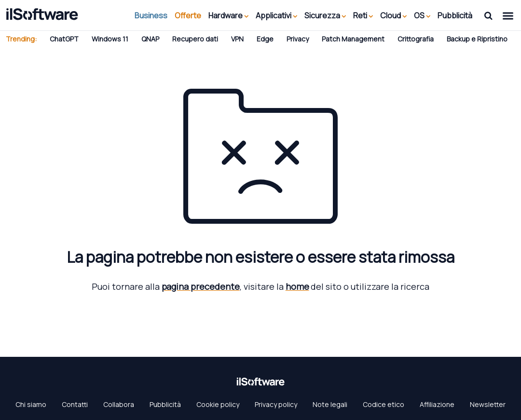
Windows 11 (110, 39)
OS (422, 15)
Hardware (228, 15)
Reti (363, 15)
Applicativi (276, 15)
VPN (237, 39)
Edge (265, 39)
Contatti (75, 404)
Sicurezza (325, 15)
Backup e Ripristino (477, 39)
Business (151, 15)
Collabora (119, 404)
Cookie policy (218, 404)
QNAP (150, 39)
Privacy (298, 39)
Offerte (188, 15)
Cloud (393, 15)
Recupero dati (195, 39)
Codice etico (384, 404)
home (297, 286)
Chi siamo (31, 404)
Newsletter (488, 404)
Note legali (330, 404)
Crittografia (416, 39)
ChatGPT (64, 39)
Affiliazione (437, 404)
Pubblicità (455, 15)
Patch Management (353, 39)
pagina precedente (201, 286)
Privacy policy (276, 404)
